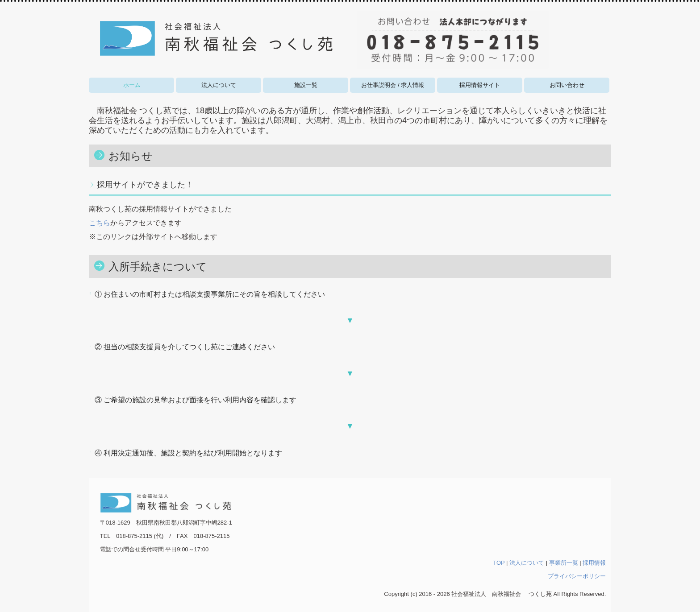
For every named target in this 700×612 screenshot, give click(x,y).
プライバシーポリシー (577, 576)
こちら (100, 223)
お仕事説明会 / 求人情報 (393, 85)
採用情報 (594, 563)
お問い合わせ (567, 85)
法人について (219, 85)
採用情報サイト (480, 85)
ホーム (132, 85)
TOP (499, 563)
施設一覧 (306, 85)
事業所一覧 (564, 563)
